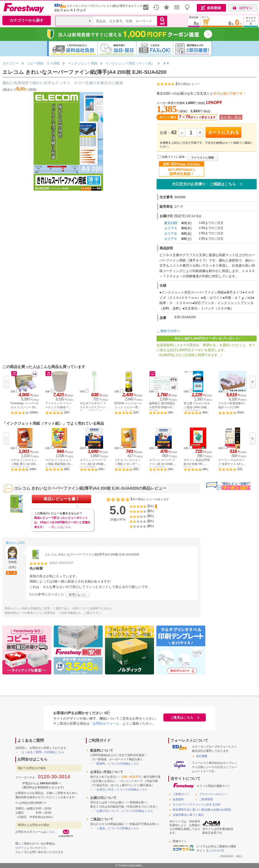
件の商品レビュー (188, 84)
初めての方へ (170, 331)
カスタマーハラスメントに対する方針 (197, 805)
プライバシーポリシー (213, 794)
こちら (51, 832)
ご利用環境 (206, 799)
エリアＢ (171, 234)
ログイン (21, 848)
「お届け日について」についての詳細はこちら (123, 811)
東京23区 (171, 223)
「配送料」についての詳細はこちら (116, 764)
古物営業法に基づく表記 (188, 815)
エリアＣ (171, 239)
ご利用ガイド (181, 794)
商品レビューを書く (62, 499)
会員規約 (178, 799)
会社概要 (202, 756)
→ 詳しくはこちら (59, 527)
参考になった (77, 595)
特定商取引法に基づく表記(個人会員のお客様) (202, 810)
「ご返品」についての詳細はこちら (116, 828)
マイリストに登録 (202, 158)
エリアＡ (171, 228)
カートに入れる (224, 132)
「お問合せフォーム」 (106, 723)
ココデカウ (215, 851)
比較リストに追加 (173, 157)
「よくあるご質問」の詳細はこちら (41, 752)
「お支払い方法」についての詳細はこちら (121, 789)
